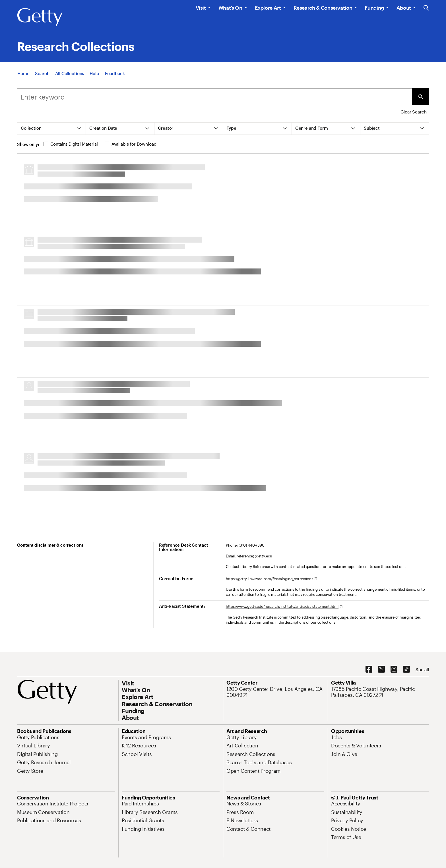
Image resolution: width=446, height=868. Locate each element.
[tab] (52, 129)
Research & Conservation (323, 8)
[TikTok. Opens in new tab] (406, 669)
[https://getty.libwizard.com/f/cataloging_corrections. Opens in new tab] (271, 579)
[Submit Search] (420, 97)
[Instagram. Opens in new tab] (394, 669)
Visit (201, 8)
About (404, 8)
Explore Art (268, 8)
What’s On (230, 8)
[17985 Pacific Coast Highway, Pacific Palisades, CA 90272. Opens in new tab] (380, 692)
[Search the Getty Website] (426, 8)
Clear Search (413, 112)
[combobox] (214, 97)
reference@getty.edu (255, 556)
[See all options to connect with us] (422, 670)
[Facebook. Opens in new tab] (369, 669)
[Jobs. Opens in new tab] (336, 737)
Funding (374, 8)
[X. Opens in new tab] (381, 669)
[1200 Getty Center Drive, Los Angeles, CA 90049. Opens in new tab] (275, 692)
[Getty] (40, 17)
